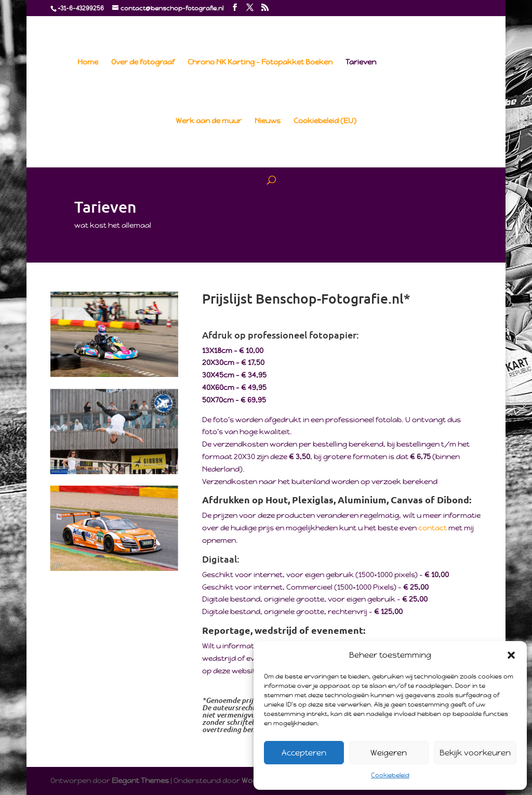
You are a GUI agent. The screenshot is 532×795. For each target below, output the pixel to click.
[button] (511, 655)
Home (88, 62)
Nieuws (268, 121)
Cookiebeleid (390, 775)
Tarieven (361, 62)
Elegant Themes (140, 780)
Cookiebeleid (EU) (325, 121)
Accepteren (304, 753)
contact (433, 528)
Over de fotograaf (143, 62)
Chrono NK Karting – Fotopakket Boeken (260, 62)
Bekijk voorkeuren (475, 753)
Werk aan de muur (209, 121)
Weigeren (389, 753)
